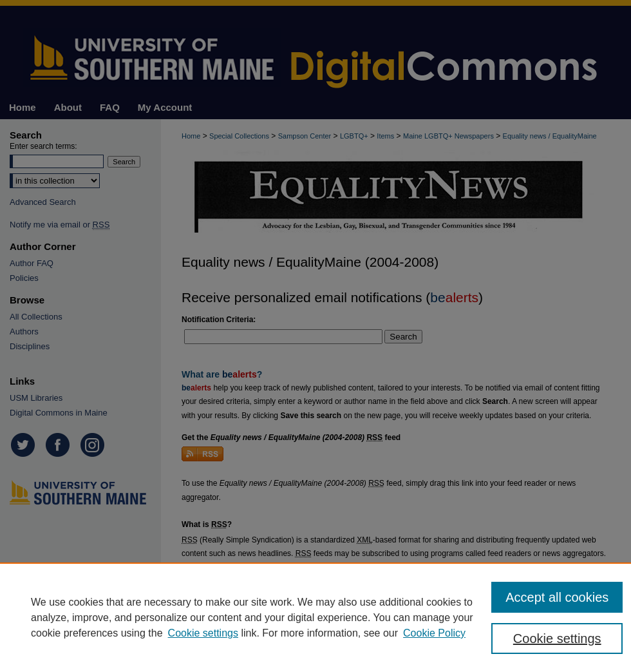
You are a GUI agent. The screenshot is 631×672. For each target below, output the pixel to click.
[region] (315, 617)
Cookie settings (203, 633)
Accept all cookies (557, 597)
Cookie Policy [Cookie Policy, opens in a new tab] (434, 633)
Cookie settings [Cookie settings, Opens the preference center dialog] (557, 638)
